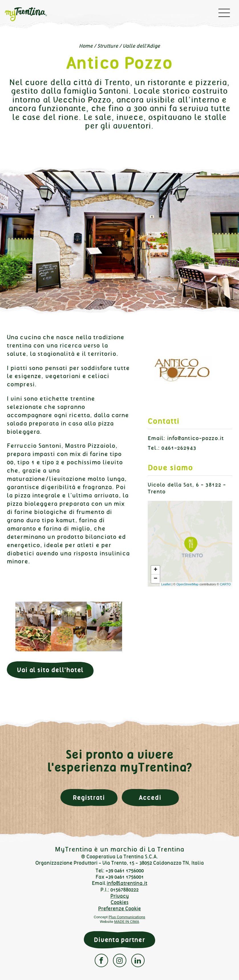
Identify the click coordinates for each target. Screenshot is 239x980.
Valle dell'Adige (141, 46)
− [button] (156, 579)
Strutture (108, 46)
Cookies (119, 902)
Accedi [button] (150, 798)
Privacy (120, 896)
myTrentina (30, 14)
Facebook (101, 960)
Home (86, 46)
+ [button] (156, 570)
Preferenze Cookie (119, 909)
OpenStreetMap (187, 584)
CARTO (225, 584)
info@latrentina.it (127, 883)
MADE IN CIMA (127, 922)
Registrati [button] (89, 798)
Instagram (120, 960)
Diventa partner (119, 940)
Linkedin (138, 960)
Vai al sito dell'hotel (50, 670)
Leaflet (166, 584)
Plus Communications (127, 917)
